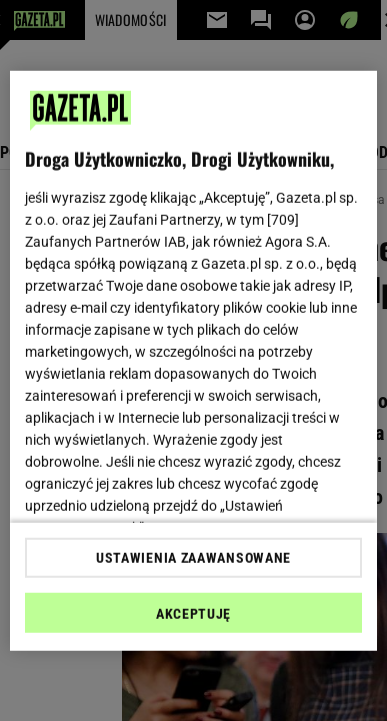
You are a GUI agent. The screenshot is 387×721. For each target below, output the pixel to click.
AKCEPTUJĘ (193, 614)
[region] (194, 360)
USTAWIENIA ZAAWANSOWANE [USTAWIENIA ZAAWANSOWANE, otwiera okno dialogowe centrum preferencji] (193, 558)
